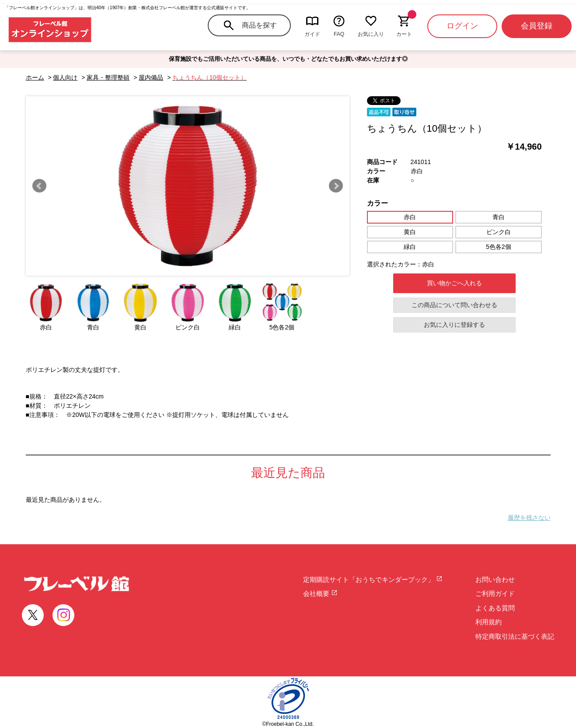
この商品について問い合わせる (454, 305)
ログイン (462, 26)
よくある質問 (495, 608)
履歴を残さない (529, 518)
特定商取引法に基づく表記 (515, 636)
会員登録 (537, 26)
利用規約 (489, 622)
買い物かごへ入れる (454, 283)
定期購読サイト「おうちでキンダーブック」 (373, 579)
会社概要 (320, 593)
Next (336, 186)
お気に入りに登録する (454, 325)
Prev (39, 186)
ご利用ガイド (495, 593)
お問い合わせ (495, 579)
